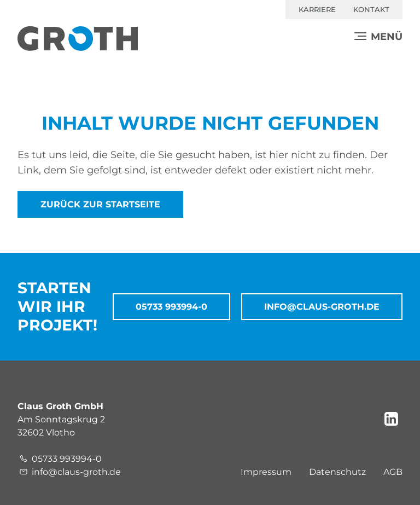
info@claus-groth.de (322, 307)
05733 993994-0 (171, 307)
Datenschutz (337, 472)
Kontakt (371, 10)
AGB (393, 472)
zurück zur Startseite (100, 204)
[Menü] (378, 37)
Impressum (266, 472)
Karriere (317, 10)
